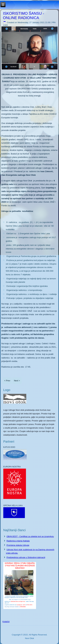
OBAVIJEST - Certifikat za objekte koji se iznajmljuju (30, 536)
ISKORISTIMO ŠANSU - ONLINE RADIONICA (24, 16)
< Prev (7, 381)
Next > (17, 381)
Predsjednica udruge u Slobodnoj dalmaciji (26, 557)
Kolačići (6, 622)
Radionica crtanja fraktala (18, 541)
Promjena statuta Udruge (18, 545)
